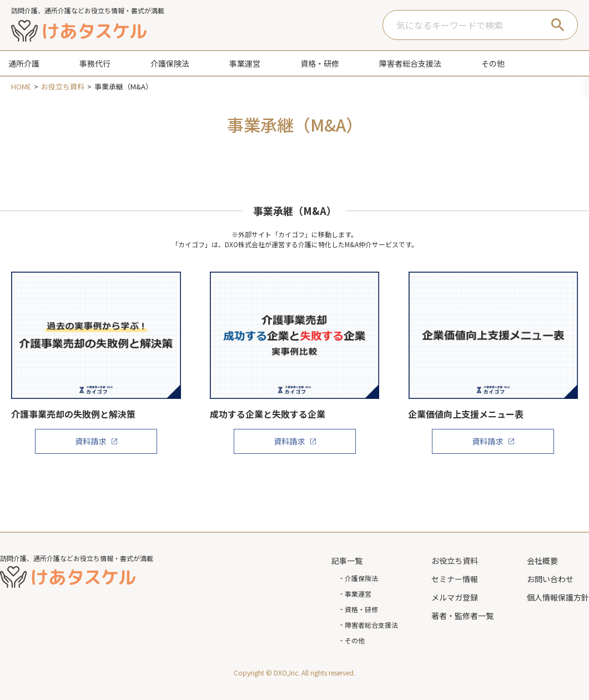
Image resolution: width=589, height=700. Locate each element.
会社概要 (542, 561)
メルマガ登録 (455, 597)
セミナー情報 (455, 579)
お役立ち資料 (455, 561)
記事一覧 (347, 561)
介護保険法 (361, 578)
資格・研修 (361, 609)
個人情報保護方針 (558, 597)
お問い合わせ (550, 579)
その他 (355, 640)
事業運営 (358, 594)
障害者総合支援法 (371, 625)
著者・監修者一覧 (462, 616)
